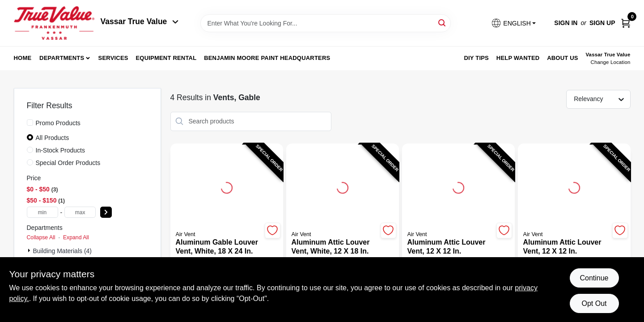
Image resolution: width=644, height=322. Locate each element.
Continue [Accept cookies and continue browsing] (594, 278)
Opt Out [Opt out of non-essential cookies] (594, 303)
